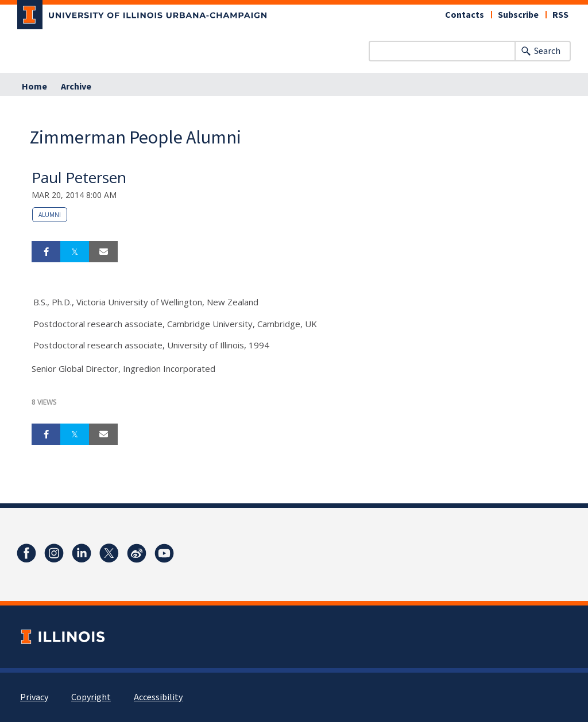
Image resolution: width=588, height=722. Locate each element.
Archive (76, 87)
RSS (560, 15)
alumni (50, 215)
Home (34, 87)
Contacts (465, 15)
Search (547, 51)
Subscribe (518, 15)
